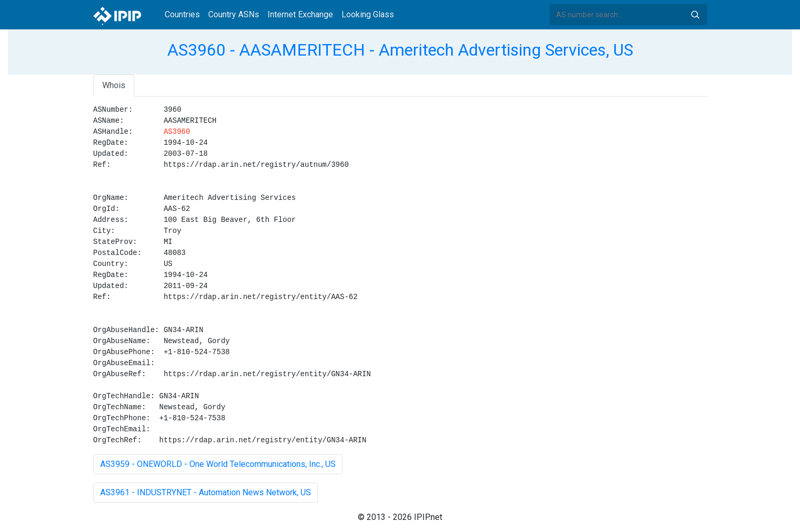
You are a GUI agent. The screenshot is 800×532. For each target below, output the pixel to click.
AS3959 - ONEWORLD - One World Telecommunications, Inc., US (218, 464)
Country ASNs (234, 14)
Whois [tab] (114, 85)
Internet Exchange (300, 14)
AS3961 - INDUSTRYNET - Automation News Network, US (206, 492)
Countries (182, 14)
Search (695, 15)
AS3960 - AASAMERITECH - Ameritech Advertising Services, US (400, 50)
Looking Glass (368, 14)
